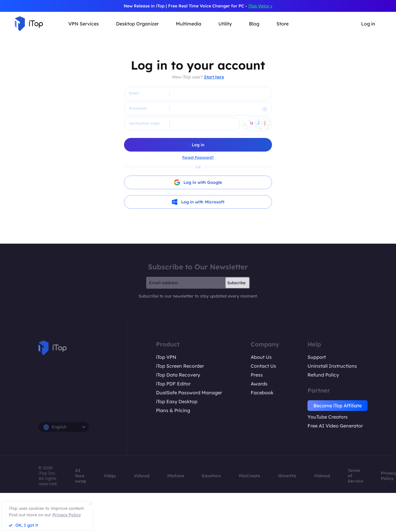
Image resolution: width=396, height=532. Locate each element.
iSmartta (287, 476)
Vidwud (142, 476)
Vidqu (110, 476)
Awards (259, 384)
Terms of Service (355, 476)
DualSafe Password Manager (189, 393)
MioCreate (249, 476)
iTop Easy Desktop (177, 401)
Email (134, 93)
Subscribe (236, 283)
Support (317, 357)
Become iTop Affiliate (338, 406)
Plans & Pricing (173, 410)
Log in (368, 24)
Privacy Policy (67, 515)
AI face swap (81, 476)
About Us (261, 357)
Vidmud (322, 476)
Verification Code (144, 123)
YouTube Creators (328, 417)
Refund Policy (323, 375)
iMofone (176, 476)
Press (257, 375)
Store (282, 24)
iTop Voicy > (260, 6)
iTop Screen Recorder (180, 366)
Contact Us (263, 366)
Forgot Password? (198, 157)
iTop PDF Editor (173, 384)
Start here (214, 77)
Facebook (262, 393)
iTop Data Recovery (178, 375)
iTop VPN (166, 357)
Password (138, 108)
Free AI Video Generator (335, 426)
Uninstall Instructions (332, 366)
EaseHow (211, 476)
